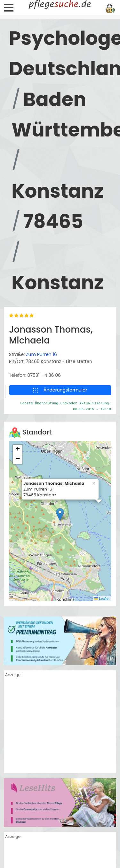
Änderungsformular (60, 390)
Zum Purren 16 (41, 354)
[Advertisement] (60, 726)
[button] (60, 514)
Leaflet (102, 599)
